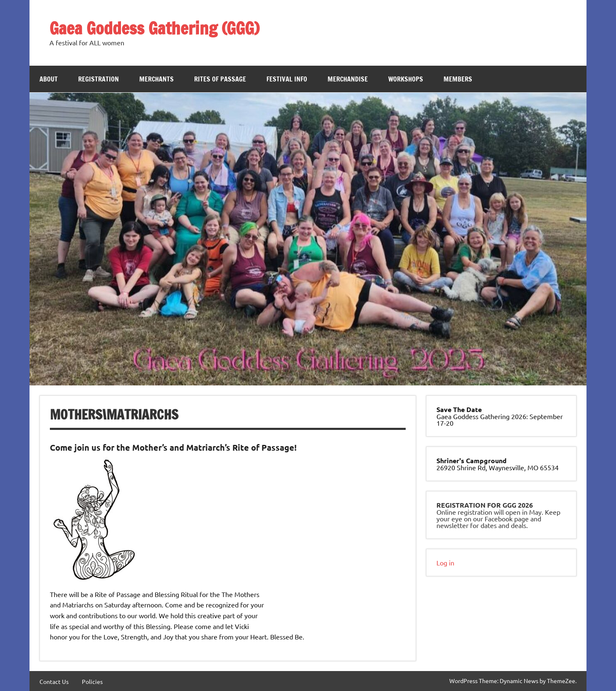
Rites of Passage (220, 79)
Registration (99, 79)
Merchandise (348, 79)
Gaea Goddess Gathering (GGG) (154, 28)
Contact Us (54, 681)
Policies (92, 681)
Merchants (156, 79)
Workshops (406, 79)
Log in (445, 563)
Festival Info (287, 79)
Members (458, 79)
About (49, 79)
